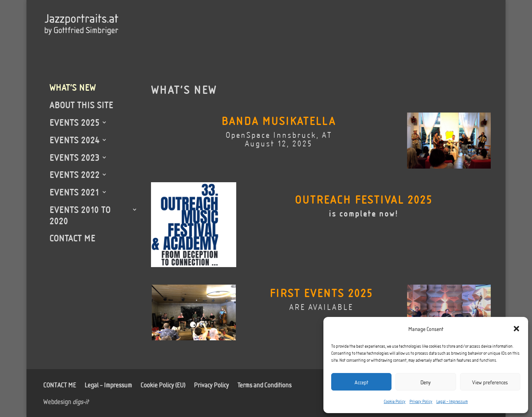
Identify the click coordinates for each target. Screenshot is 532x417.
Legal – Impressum (452, 401)
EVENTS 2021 (75, 192)
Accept (361, 382)
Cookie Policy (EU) (163, 384)
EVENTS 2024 (75, 140)
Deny (426, 382)
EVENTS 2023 (75, 157)
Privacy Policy (421, 401)
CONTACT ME (72, 238)
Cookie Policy (395, 401)
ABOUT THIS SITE (81, 105)
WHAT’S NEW (73, 87)
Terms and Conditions (264, 384)
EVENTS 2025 (75, 122)
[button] (516, 329)
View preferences (490, 382)
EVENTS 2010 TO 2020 (80, 215)
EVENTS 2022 (75, 174)
